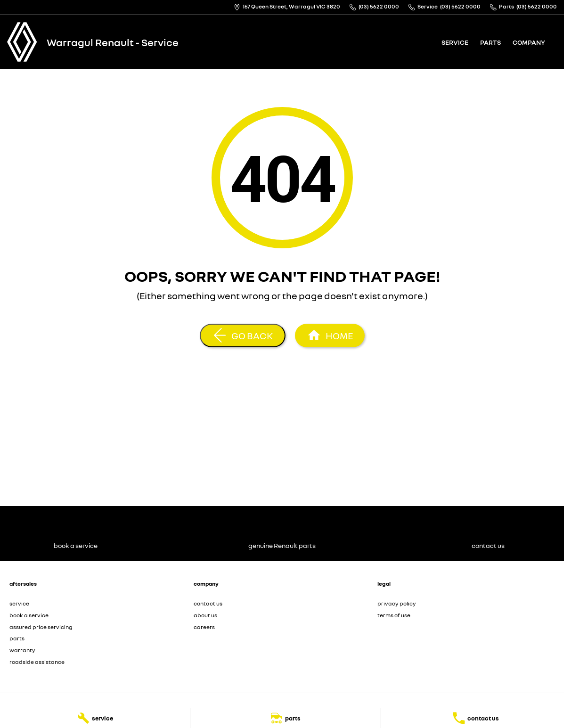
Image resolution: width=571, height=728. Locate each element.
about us (205, 615)
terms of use (394, 615)
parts (490, 42)
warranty (22, 650)
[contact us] (476, 718)
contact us (208, 603)
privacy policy (397, 603)
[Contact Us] (287, 7)
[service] (95, 718)
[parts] (285, 718)
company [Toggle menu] (529, 42)
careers (204, 627)
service (19, 603)
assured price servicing (41, 627)
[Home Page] (22, 42)
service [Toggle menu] (455, 42)
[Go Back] (243, 335)
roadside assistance (37, 662)
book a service (29, 615)
